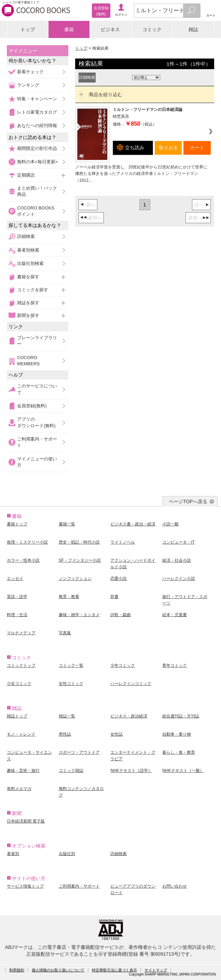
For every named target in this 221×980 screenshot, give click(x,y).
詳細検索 (26, 236)
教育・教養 (69, 597)
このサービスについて (37, 389)
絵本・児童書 (175, 615)
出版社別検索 (30, 263)
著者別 (13, 854)
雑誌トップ (17, 716)
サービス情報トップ (25, 886)
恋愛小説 (119, 578)
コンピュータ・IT (178, 542)
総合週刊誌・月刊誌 (181, 716)
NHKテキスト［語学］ (131, 771)
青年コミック (175, 665)
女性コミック (71, 684)
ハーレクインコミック (131, 684)
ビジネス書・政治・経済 (133, 524)
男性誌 (65, 734)
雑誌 (193, 29)
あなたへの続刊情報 (37, 125)
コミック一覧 (71, 665)
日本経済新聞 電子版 (26, 821)
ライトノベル (123, 542)
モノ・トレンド (21, 734)
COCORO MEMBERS (28, 361)
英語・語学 (17, 597)
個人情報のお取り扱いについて (58, 970)
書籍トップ (17, 524)
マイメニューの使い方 (37, 462)
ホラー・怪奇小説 (23, 560)
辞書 (114, 597)
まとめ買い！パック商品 (37, 191)
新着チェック (30, 72)
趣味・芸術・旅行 (23, 771)
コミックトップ (21, 665)
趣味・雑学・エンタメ (79, 615)
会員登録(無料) (32, 406)
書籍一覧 (67, 524)
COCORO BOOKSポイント (36, 211)
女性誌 (116, 734)
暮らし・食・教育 (179, 752)
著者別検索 (28, 250)
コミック (152, 29)
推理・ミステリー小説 (27, 542)
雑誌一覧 (67, 716)
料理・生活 (17, 615)
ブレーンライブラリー (37, 341)
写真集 (65, 633)
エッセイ (15, 578)
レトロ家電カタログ (37, 112)
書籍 (69, 29)
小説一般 (170, 524)
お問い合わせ (175, 886)
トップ (28, 29)
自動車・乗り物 (177, 734)
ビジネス (110, 29)
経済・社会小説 (177, 560)
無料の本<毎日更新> (37, 162)
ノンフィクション (75, 578)
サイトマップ (156, 970)
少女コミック (19, 684)
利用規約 (17, 970)
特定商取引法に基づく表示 (114, 970)
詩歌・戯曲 (121, 615)
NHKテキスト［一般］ (183, 771)
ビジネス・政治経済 (129, 716)
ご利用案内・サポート (37, 442)
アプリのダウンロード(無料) (36, 422)
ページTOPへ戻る (188, 501)
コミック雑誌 (71, 771)
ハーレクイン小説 (179, 578)
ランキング (28, 85)
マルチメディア (21, 633)
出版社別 (67, 854)
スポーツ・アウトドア (79, 752)
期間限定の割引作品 (37, 148)
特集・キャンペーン (37, 99)
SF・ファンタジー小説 (80, 560)
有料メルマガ (19, 789)
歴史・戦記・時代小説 (79, 542)
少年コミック (123, 665)
